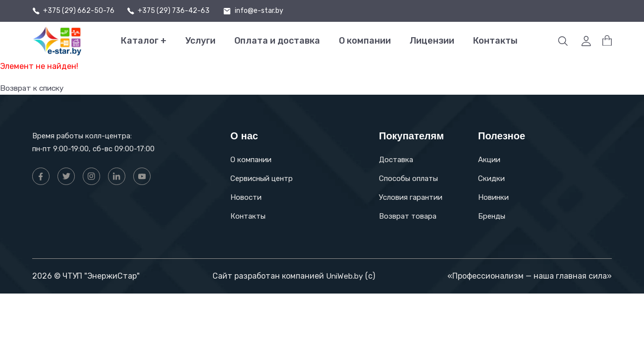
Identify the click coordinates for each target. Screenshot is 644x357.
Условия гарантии (411, 197)
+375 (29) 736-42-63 (174, 11)
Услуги (200, 41)
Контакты (495, 41)
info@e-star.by (259, 11)
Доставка (396, 160)
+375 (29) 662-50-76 (79, 11)
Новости (246, 197)
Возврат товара (408, 216)
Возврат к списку (34, 88)
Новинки (493, 197)
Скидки (491, 178)
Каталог (144, 41)
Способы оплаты (408, 178)
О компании (365, 41)
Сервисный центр (262, 178)
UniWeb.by (344, 276)
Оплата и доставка (277, 41)
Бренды (492, 216)
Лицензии (432, 41)
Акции (489, 160)
